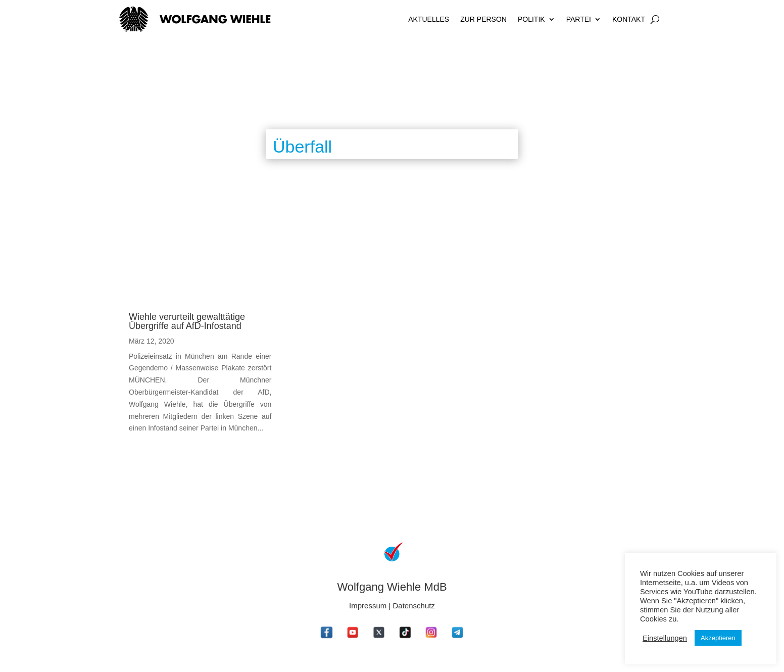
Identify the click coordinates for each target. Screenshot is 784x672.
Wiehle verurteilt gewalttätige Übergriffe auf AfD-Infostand (187, 321)
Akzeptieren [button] (718, 638)
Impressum (368, 606)
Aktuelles (429, 19)
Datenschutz (414, 606)
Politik (531, 19)
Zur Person (483, 19)
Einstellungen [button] (665, 638)
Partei (579, 19)
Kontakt (629, 19)
